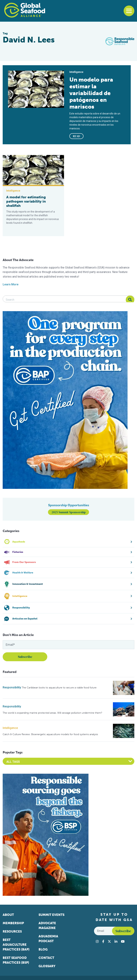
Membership (13, 923)
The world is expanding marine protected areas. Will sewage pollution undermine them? (52, 713)
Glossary (47, 966)
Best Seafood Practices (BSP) (16, 960)
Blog (43, 949)
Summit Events (51, 915)
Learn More (11, 284)
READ (77, 136)
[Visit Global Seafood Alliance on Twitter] (109, 941)
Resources (12, 931)
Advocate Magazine (47, 926)
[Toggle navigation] (129, 11)
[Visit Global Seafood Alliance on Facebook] (103, 941)
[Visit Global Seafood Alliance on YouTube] (123, 941)
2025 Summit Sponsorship (69, 512)
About (8, 915)
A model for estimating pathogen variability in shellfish (26, 201)
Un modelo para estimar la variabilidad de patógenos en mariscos (91, 93)
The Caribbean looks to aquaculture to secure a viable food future (59, 688)
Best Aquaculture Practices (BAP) (16, 945)
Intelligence (10, 728)
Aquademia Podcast (48, 939)
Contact (46, 958)
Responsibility (12, 687)
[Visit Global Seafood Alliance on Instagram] (97, 941)
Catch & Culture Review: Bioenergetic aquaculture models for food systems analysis (50, 734)
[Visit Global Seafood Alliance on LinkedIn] (116, 941)
